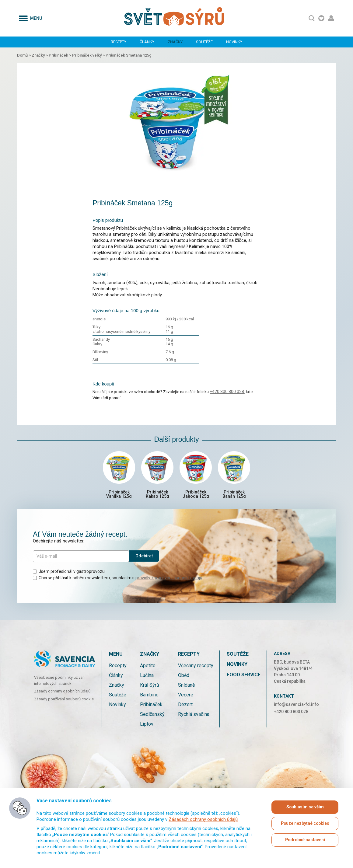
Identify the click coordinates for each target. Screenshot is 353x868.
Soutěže (204, 42)
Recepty (119, 42)
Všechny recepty (196, 666)
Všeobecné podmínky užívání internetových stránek (60, 682)
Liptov (147, 725)
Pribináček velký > (89, 55)
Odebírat (144, 557)
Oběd (184, 676)
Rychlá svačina (194, 715)
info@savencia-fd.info (296, 705)
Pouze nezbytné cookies (305, 824)
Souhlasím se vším (305, 807)
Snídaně (186, 686)
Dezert (185, 705)
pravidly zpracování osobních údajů (169, 579)
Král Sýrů (150, 686)
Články (147, 42)
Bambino (149, 696)
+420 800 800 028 (227, 392)
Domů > (24, 55)
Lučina (147, 676)
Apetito (148, 666)
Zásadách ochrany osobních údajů (203, 819)
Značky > (40, 55)
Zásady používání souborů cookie (64, 700)
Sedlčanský (152, 715)
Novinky (234, 42)
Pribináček (151, 705)
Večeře (186, 696)
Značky (175, 42)
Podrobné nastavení (305, 840)
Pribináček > (60, 55)
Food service (244, 676)
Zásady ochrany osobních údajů (62, 692)
